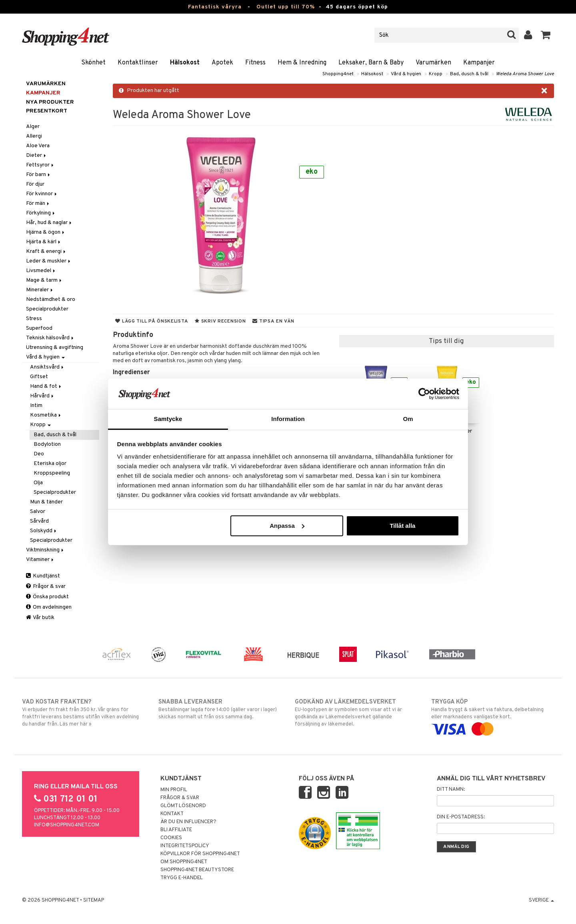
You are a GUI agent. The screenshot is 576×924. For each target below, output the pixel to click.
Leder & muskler (49, 261)
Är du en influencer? (188, 822)
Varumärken (433, 63)
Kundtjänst (43, 576)
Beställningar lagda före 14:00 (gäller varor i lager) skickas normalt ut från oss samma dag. (220, 709)
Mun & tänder (46, 502)
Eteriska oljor (50, 464)
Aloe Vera (38, 146)
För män (38, 203)
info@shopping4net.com (67, 825)
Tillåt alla (402, 526)
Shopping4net (338, 74)
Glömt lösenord (183, 806)
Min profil (174, 790)
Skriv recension (220, 321)
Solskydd (44, 531)
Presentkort (47, 111)
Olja (38, 483)
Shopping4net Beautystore (197, 870)
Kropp (436, 74)
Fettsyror (40, 165)
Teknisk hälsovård (50, 338)
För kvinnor (42, 194)
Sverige (541, 900)
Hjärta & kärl (44, 242)
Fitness (255, 63)
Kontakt (172, 814)
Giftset (39, 377)
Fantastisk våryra (215, 7)
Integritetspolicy (185, 846)
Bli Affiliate (176, 830)
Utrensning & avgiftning (55, 348)
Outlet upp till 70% (286, 7)
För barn (39, 175)
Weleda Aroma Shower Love (525, 74)
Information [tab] (288, 419)
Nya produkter (50, 102)
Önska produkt (47, 597)
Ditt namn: (451, 790)
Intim (36, 406)
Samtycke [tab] (168, 419)
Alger (33, 127)
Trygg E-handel (182, 878)
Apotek (222, 63)
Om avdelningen (49, 607)
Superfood (39, 328)
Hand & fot (46, 386)
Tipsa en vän (273, 321)
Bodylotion (47, 444)
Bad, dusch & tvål (469, 74)
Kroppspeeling (52, 473)
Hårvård (42, 396)
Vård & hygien (406, 74)
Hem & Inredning (302, 63)
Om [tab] (408, 419)
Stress (34, 319)
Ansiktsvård (47, 367)
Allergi (34, 136)
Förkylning (41, 213)
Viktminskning (45, 550)
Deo (39, 454)
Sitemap (94, 900)
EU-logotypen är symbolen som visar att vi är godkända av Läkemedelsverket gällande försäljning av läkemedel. (356, 713)
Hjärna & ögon (46, 232)
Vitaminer (40, 560)
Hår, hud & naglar (49, 223)
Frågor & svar (46, 586)
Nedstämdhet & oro (51, 300)
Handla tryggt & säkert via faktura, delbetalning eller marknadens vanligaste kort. (493, 716)
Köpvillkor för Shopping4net (200, 854)
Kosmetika (46, 415)
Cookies (171, 838)
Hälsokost (185, 63)
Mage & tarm (44, 280)
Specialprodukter (47, 309)
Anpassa (287, 526)
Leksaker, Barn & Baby (371, 63)
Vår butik (40, 618)
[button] (546, 35)
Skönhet (93, 63)
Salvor (38, 512)
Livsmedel (41, 271)
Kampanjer (479, 63)
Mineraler (40, 290)
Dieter (37, 155)
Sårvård (39, 521)
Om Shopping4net (184, 862)
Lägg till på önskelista (152, 321)
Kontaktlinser (138, 63)
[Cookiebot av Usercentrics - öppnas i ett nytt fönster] (424, 394)
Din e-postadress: (461, 817)
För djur (35, 184)
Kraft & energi (46, 252)
